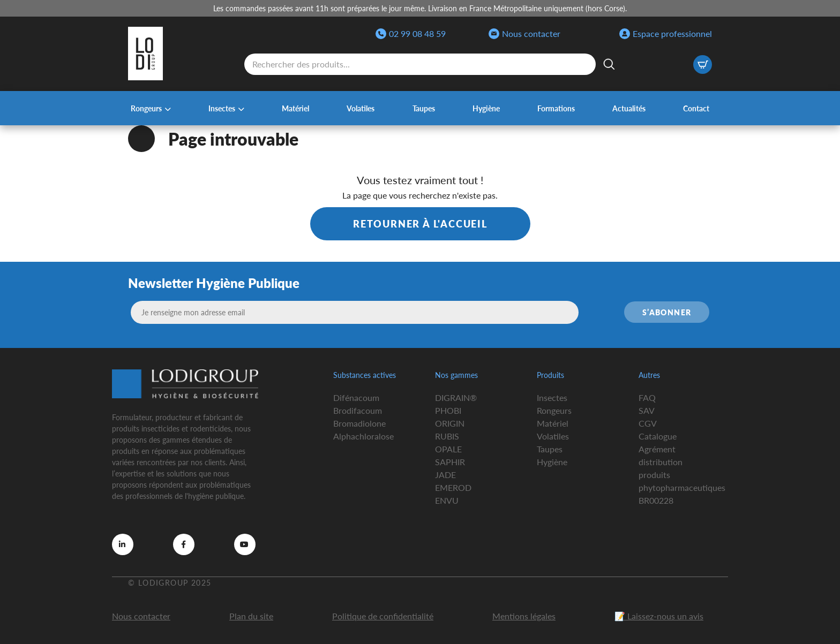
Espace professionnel (666, 33)
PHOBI (448, 410)
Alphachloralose (363, 436)
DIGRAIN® (456, 397)
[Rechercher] (609, 64)
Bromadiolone (359, 423)
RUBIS (447, 436)
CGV (648, 423)
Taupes (424, 108)
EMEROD (453, 487)
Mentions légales (524, 616)
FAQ (647, 397)
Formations (556, 108)
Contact (696, 108)
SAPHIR (450, 462)
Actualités (629, 108)
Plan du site (251, 616)
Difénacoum (356, 397)
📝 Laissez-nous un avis (659, 616)
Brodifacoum (358, 410)
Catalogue (658, 436)
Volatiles (361, 108)
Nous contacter (524, 33)
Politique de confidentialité (383, 616)
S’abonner (667, 312)
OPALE (448, 449)
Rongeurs (146, 108)
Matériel (295, 108)
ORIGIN (450, 423)
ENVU (447, 500)
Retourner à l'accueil (420, 223)
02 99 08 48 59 (411, 33)
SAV (647, 410)
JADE (445, 475)
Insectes (222, 108)
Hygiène (486, 108)
